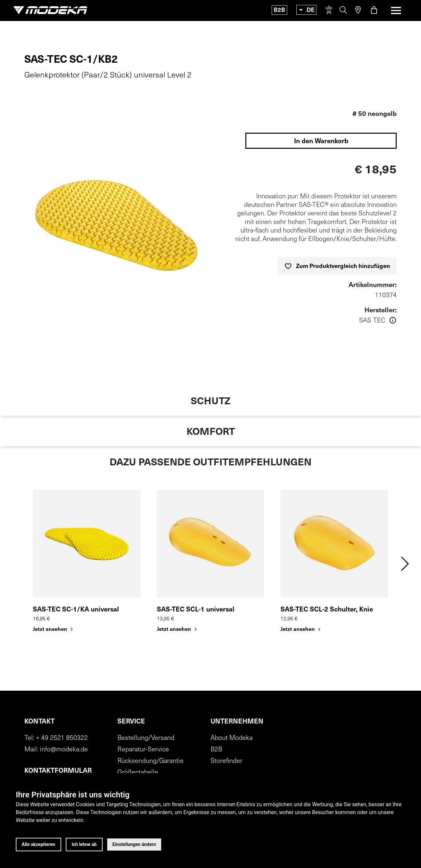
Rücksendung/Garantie (150, 761)
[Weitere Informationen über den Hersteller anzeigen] (305, 321)
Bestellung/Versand (146, 738)
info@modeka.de (64, 750)
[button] (405, 564)
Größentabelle (138, 773)
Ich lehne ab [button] (84, 844)
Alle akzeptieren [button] (38, 844)
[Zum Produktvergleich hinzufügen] (337, 266)
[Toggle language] (306, 10)
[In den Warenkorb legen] (321, 141)
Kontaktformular (58, 771)
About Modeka (232, 738)
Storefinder (226, 761)
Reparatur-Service (143, 750)
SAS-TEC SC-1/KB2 (71, 60)
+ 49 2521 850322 (62, 738)
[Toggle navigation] (396, 11)
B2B (279, 10)
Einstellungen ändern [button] (134, 844)
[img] (116, 228)
